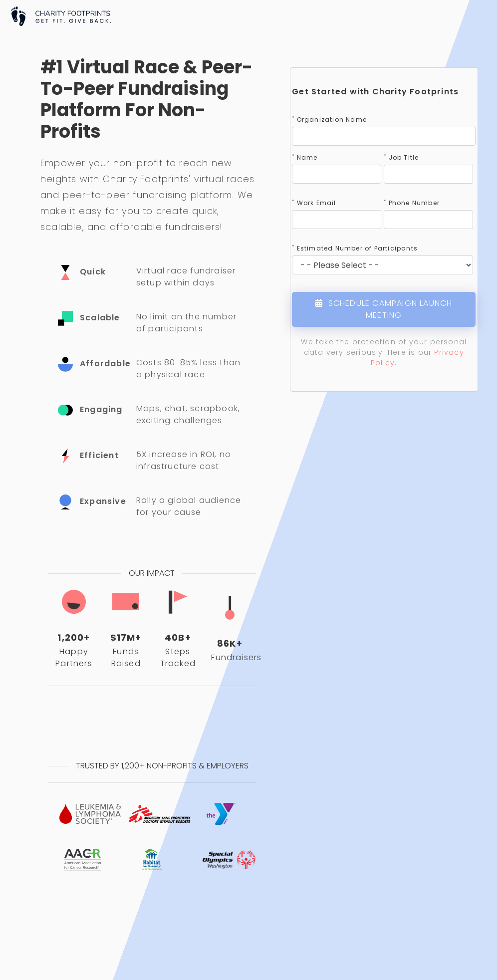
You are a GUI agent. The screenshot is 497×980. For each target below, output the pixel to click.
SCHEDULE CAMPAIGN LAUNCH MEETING (384, 309)
